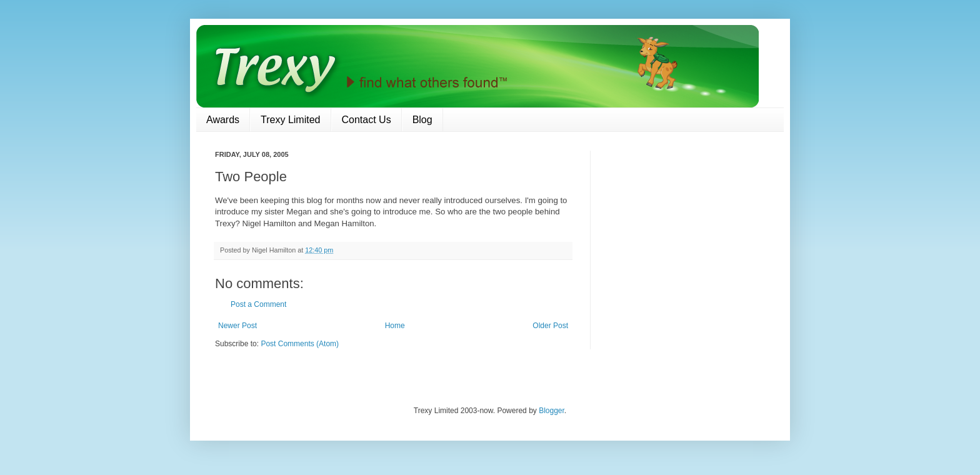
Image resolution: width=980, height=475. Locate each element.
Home (395, 326)
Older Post (550, 326)
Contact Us (367, 120)
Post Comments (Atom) (300, 344)
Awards (223, 120)
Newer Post (237, 326)
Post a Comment (258, 304)
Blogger (552, 411)
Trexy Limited (290, 120)
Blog (422, 120)
